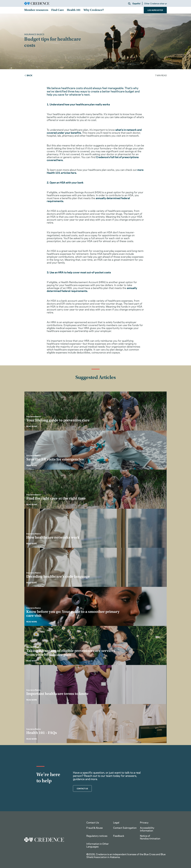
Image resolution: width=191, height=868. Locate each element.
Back (28, 75)
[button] (129, 4)
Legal (116, 822)
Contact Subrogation (125, 828)
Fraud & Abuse (95, 828)
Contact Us (93, 822)
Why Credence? (94, 10)
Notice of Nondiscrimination (150, 837)
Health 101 (74, 10)
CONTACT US (82, 788)
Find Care (58, 10)
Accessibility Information (147, 829)
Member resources (36, 10)
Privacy (144, 822)
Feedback (119, 836)
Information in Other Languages (98, 845)
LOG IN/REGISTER (155, 10)
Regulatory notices (97, 836)
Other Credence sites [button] (155, 3)
